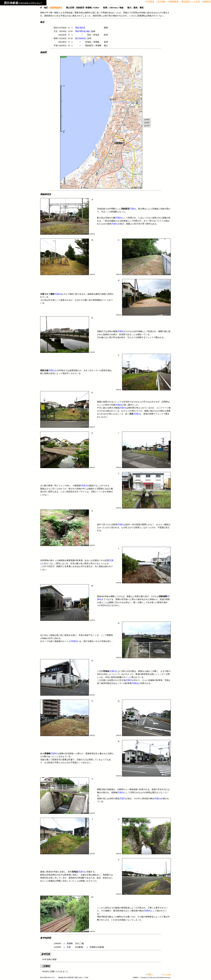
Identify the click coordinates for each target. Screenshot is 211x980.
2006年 (147, 123)
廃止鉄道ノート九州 (191, 1)
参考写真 (46, 954)
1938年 (147, 120)
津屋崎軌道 (174, 1)
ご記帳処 (46, 966)
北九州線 (161, 1)
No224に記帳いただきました (105, 968)
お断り (150, 974)
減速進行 (207, 1)
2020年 (147, 126)
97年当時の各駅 (105, 956)
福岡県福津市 (56, 8)
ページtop (166, 974)
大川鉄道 (150, 1)
